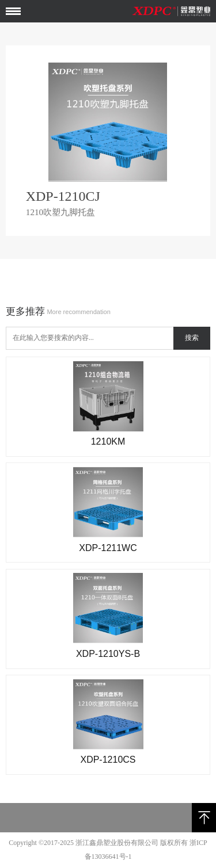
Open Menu (13, 12)
